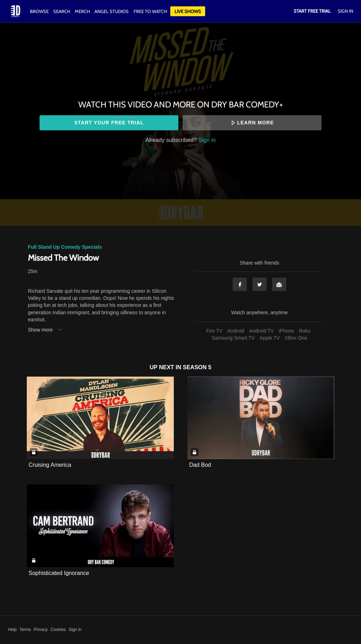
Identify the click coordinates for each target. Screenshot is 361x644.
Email (279, 284)
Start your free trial (109, 123)
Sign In (345, 11)
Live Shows (188, 11)
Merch (82, 11)
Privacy (41, 630)
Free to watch (150, 11)
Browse (40, 11)
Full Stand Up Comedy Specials (65, 247)
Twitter (259, 284)
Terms (25, 630)
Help (13, 630)
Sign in (207, 140)
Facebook (240, 284)
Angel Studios (112, 11)
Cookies (58, 630)
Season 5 (197, 367)
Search (62, 11)
